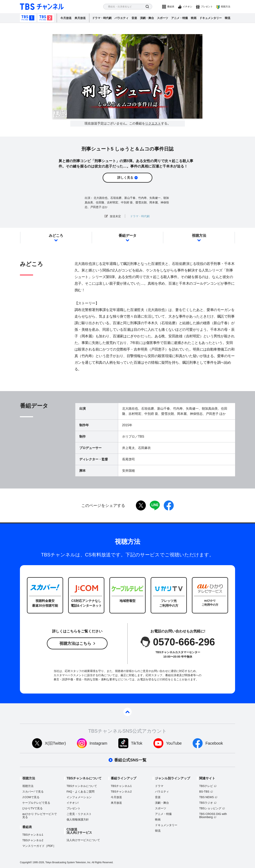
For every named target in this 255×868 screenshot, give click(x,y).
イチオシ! (73, 803)
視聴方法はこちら (75, 643)
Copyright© (26, 862)
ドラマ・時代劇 (102, 18)
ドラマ (159, 786)
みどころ (56, 236)
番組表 (171, 7)
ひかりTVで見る (32, 808)
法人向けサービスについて (83, 840)
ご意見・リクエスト (79, 814)
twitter (141, 505)
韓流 (228, 18)
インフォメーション (79, 797)
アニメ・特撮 (179, 18)
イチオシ (187, 7)
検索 (147, 7)
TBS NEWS (206, 797)
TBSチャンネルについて (82, 786)
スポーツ (163, 18)
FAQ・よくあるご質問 (80, 792)
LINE (155, 505)
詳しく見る (125, 178)
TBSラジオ (206, 803)
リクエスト (153, 124)
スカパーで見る (33, 792)
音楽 (134, 18)
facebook (169, 505)
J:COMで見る (31, 797)
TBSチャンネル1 (28, 18)
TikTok (137, 743)
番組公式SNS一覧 (130, 760)
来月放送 (80, 18)
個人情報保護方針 (78, 819)
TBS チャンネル (42, 7)
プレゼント (207, 7)
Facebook (214, 743)
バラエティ (122, 18)
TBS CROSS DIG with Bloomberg (213, 815)
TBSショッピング (210, 808)
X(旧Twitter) (55, 743)
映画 (194, 18)
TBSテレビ (206, 786)
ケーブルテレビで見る (36, 803)
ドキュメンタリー (211, 18)
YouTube (174, 743)
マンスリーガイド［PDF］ (39, 846)
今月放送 (66, 18)
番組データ (127, 236)
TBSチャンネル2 (46, 18)
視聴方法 (226, 7)
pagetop (127, 712)
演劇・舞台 (147, 18)
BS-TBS (204, 792)
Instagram (99, 743)
